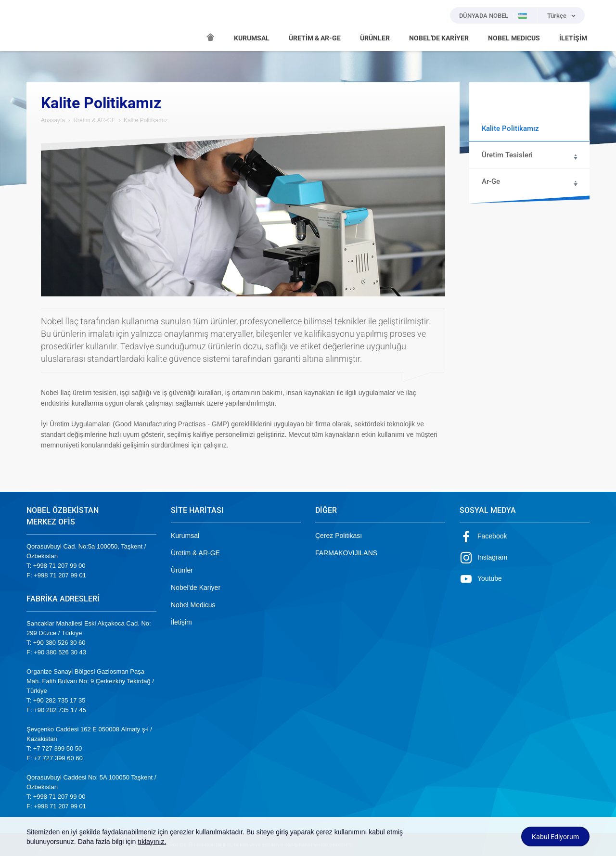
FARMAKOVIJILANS (346, 553)
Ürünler (182, 570)
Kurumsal (185, 536)
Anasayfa (53, 120)
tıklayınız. (152, 842)
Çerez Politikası (339, 536)
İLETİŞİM (573, 38)
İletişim (181, 622)
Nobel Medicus (193, 605)
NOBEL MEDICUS (514, 38)
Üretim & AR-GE (94, 120)
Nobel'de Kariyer (196, 588)
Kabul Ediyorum (555, 837)
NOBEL (39, 26)
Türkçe (557, 16)
